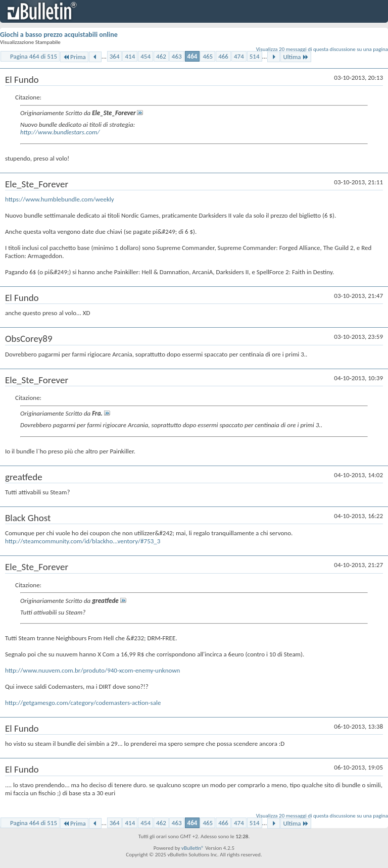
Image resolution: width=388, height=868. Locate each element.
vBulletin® (193, 848)
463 (177, 56)
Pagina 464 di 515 (34, 56)
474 (239, 56)
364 (115, 56)
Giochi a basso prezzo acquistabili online (59, 35)
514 (255, 56)
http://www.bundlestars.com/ (60, 132)
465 (208, 56)
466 (223, 56)
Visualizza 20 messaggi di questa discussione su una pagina (322, 49)
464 (192, 56)
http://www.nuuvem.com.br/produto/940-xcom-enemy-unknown (92, 670)
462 (161, 56)
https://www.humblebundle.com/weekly (60, 199)
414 (130, 56)
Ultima (296, 57)
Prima (74, 57)
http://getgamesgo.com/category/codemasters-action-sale (83, 703)
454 (145, 56)
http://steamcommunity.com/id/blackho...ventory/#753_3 (83, 541)
